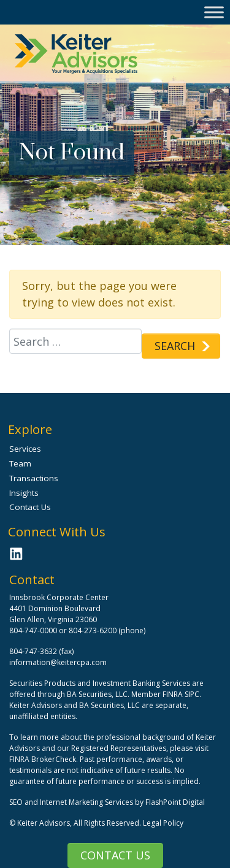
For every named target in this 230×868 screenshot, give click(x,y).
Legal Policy (163, 823)
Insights (24, 493)
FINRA (173, 694)
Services (25, 449)
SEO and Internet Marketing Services (72, 802)
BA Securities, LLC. (98, 694)
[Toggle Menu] (214, 12)
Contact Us (115, 855)
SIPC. (193, 694)
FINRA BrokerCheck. (44, 759)
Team (20, 463)
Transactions (34, 478)
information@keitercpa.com (58, 662)
